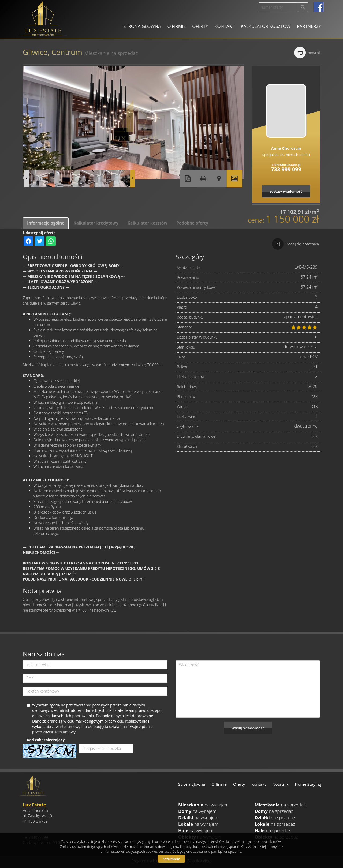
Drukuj (203, 179)
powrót (314, 53)
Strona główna (142, 26)
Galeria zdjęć (234, 179)
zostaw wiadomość (286, 191)
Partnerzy (309, 26)
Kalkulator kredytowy (96, 223)
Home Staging (308, 784)
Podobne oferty (192, 223)
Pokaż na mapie (219, 179)
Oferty (200, 26)
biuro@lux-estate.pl (286, 165)
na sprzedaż (280, 805)
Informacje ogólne (46, 223)
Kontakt (224, 26)
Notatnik (280, 784)
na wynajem (203, 805)
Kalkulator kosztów (265, 26)
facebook (319, 7)
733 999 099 (286, 169)
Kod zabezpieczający (46, 740)
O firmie (176, 26)
